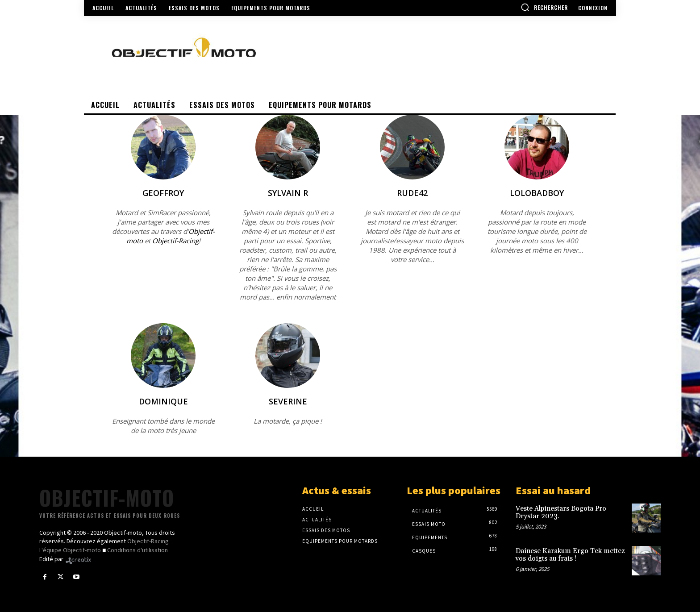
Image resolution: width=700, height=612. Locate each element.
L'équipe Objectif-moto (70, 550)
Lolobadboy (537, 193)
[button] (544, 7)
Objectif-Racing (175, 241)
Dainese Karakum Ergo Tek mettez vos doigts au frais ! (570, 555)
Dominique (163, 401)
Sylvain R (288, 193)
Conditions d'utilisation (137, 550)
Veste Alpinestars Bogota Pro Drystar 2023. (561, 512)
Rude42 (412, 193)
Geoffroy (163, 193)
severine (288, 401)
